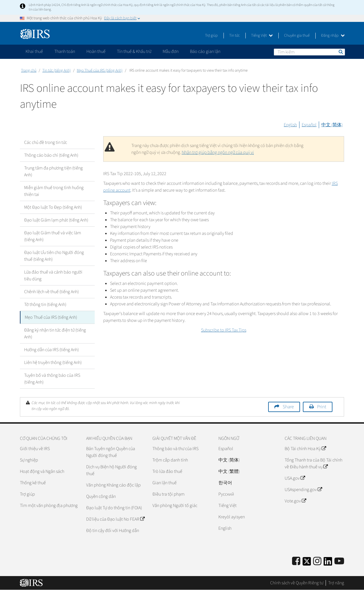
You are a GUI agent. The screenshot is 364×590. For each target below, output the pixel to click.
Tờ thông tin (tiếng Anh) (45, 305)
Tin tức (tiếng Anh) (57, 71)
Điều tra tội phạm (168, 494)
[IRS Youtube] (339, 561)
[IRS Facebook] (296, 561)
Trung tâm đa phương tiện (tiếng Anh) (53, 171)
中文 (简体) (332, 125)
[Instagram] (317, 561)
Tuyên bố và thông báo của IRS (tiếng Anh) (52, 379)
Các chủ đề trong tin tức (46, 142)
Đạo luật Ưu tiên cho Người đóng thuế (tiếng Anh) (54, 256)
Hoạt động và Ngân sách (42, 471)
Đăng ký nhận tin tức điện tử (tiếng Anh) (55, 334)
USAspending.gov (303, 490)
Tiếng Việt (262, 36)
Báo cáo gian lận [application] (205, 51)
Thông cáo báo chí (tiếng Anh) (51, 155)
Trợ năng (336, 583)
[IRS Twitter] (307, 563)
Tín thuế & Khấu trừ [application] (134, 51)
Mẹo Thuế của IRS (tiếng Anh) (100, 71)
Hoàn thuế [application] (96, 51)
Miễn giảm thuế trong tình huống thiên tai (54, 191)
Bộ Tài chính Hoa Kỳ (305, 449)
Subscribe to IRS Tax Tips (224, 330)
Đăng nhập (333, 36)
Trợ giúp (211, 36)
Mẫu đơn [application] (171, 51)
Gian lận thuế (165, 483)
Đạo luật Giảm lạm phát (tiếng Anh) (56, 220)
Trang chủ (29, 71)
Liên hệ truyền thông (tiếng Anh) (53, 363)
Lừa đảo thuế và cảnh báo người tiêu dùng (53, 276)
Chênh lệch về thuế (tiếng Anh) (51, 292)
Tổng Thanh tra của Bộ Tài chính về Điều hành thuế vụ (314, 463)
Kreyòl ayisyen (232, 517)
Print (322, 407)
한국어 (225, 483)
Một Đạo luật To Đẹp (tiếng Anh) (53, 207)
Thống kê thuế (33, 483)
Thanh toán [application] (65, 51)
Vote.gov (295, 501)
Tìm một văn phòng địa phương (49, 506)
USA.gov (295, 478)
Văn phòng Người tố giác (175, 506)
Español (309, 125)
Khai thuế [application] (34, 51)
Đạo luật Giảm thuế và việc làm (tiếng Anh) (53, 236)
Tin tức (234, 36)
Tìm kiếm (340, 52)
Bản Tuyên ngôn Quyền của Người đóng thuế (111, 452)
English (290, 125)
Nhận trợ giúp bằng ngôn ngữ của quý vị (218, 152)
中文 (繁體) (229, 471)
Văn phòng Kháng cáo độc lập (113, 485)
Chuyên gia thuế (297, 36)
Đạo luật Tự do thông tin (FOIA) (114, 508)
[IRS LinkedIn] (328, 563)
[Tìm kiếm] (309, 52)
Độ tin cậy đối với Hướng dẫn (113, 531)
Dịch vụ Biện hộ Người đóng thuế (111, 470)
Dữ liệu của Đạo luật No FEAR (115, 519)
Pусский (226, 494)
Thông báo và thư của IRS (175, 449)
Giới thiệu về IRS (35, 449)
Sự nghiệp (29, 460)
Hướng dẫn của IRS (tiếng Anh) (51, 350)
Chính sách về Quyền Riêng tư (297, 583)
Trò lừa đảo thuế (167, 471)
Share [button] (288, 407)
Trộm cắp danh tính (170, 460)
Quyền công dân (101, 496)
